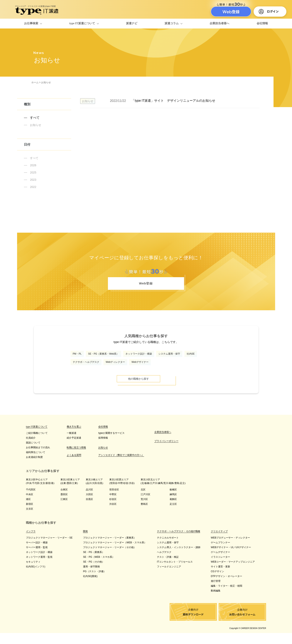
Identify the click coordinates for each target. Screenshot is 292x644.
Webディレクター (149, 370)
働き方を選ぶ (74, 438)
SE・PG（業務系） (94, 563)
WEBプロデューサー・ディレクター (230, 549)
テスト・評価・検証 (168, 568)
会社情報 (262, 23)
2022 (33, 187)
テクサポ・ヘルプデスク (110, 370)
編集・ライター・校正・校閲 (226, 597)
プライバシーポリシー (166, 452)
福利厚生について (36, 463)
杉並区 (113, 510)
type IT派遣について (82, 23)
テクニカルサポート (168, 549)
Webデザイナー (181, 370)
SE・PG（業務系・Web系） (114, 359)
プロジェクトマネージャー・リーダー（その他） (110, 558)
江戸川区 (145, 505)
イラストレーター (220, 568)
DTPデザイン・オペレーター (226, 587)
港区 (28, 510)
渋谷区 (113, 515)
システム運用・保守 (201, 359)
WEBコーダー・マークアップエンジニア (233, 573)
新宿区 (30, 515)
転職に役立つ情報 (76, 458)
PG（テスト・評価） (94, 582)
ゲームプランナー (220, 554)
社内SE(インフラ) (36, 578)
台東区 (64, 501)
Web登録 (146, 286)
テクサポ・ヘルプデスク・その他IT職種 (179, 542)
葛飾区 (173, 510)
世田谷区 (114, 501)
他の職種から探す (146, 389)
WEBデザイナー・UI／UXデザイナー (231, 558)
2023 (33, 180)
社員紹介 (31, 449)
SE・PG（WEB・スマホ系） (99, 568)
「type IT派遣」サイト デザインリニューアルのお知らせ (173, 101)
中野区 (113, 505)
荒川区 (144, 510)
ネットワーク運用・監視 (39, 568)
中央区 (30, 505)
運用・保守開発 (91, 578)
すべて (35, 118)
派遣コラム (172, 23)
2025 (33, 172)
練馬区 (173, 505)
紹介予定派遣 (74, 449)
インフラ (31, 542)
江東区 (64, 510)
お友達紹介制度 (34, 468)
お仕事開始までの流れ (38, 458)
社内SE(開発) (90, 587)
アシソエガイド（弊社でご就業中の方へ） (121, 466)
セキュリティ (33, 573)
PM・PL (80, 359)
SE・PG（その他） (94, 573)
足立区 (173, 515)
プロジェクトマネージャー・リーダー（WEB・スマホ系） (115, 554)
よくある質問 (74, 466)
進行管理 (216, 592)
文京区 (30, 520)
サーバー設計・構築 (37, 554)
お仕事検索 (31, 23)
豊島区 (144, 515)
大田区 (89, 505)
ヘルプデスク (164, 563)
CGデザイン (217, 582)
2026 (33, 165)
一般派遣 (72, 444)
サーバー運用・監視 (37, 558)
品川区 (89, 501)
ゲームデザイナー (220, 563)
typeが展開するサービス (111, 444)
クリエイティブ (219, 542)
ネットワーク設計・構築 (161, 359)
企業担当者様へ (219, 23)
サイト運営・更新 (220, 578)
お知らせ (36, 125)
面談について (33, 454)
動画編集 (216, 602)
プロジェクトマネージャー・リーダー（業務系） (110, 549)
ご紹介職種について (37, 444)
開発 (85, 542)
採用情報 (103, 449)
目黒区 (89, 510)
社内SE (79, 370)
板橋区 (173, 501)
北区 (143, 501)
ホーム (35, 82)
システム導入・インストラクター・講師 (179, 558)
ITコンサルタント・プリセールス (175, 573)
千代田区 (31, 501)
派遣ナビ (132, 23)
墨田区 (64, 505)
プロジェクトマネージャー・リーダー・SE (49, 549)
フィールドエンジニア (169, 578)
